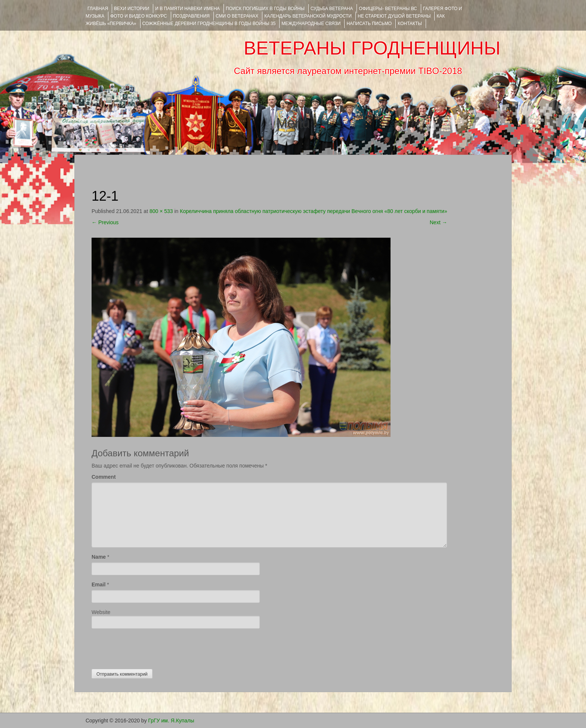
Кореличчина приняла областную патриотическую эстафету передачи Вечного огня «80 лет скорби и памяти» (313, 211)
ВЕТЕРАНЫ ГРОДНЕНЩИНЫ (372, 48)
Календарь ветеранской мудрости (308, 16)
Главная (98, 9)
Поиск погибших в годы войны (265, 9)
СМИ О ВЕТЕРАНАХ (237, 16)
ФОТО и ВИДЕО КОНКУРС (138, 16)
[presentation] (148, 647)
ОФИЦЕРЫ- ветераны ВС (388, 9)
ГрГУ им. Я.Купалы (171, 721)
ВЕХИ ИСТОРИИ (132, 9)
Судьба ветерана (332, 9)
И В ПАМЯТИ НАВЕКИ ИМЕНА (187, 9)
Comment (104, 477)
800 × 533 (161, 211)
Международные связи (311, 24)
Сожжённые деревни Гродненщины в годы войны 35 (209, 24)
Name (99, 557)
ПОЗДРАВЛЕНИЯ (191, 16)
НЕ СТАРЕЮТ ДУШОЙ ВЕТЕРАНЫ (394, 16)
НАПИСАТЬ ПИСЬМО (369, 24)
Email (98, 584)
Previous (105, 222)
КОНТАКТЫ (410, 24)
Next (439, 222)
